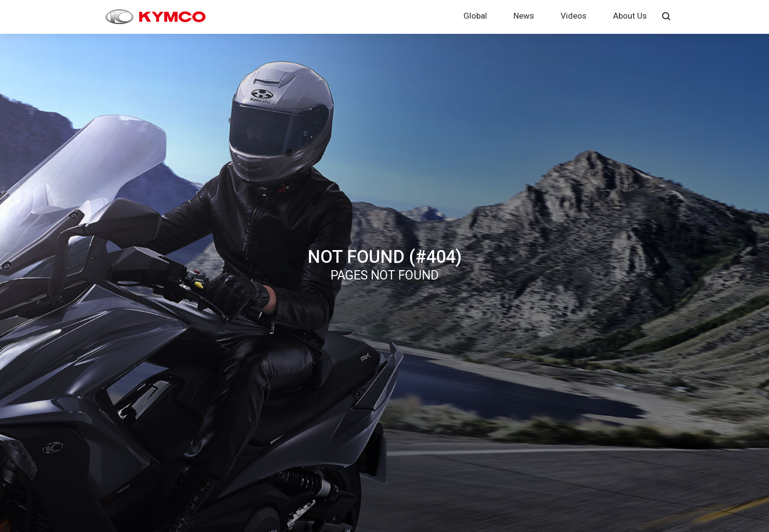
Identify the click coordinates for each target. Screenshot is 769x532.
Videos (574, 16)
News (524, 16)
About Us (630, 16)
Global (475, 16)
